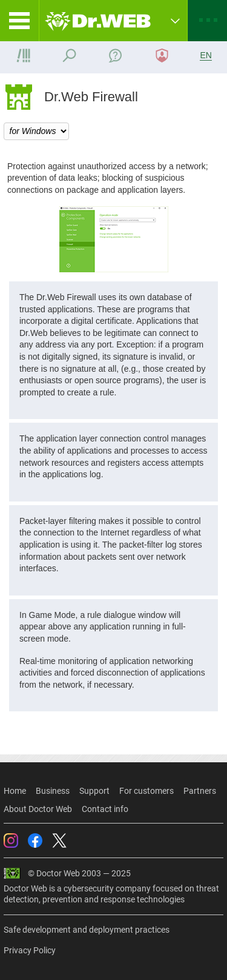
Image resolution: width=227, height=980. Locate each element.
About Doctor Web (38, 809)
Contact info (105, 809)
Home (15, 791)
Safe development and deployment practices (87, 930)
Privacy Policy (30, 950)
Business (53, 791)
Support (94, 791)
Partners (200, 791)
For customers (146, 791)
